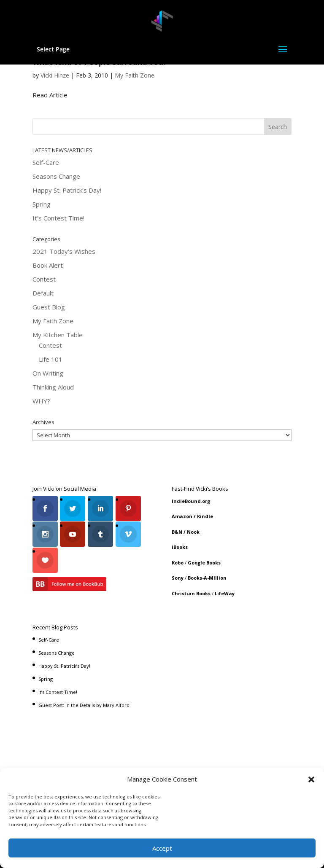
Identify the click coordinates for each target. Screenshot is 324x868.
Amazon (182, 516)
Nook (193, 532)
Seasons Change (56, 176)
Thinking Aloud (53, 387)
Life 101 (51, 359)
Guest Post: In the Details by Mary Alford (84, 703)
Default (43, 293)
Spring (42, 204)
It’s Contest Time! (58, 218)
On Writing (48, 373)
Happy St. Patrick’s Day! (67, 190)
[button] (311, 779)
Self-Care (46, 162)
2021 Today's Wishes (64, 251)
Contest (44, 279)
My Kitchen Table (58, 335)
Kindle (205, 516)
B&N (177, 532)
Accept (162, 848)
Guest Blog (49, 307)
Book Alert (48, 265)
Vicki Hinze (55, 75)
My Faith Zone (135, 75)
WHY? (41, 401)
